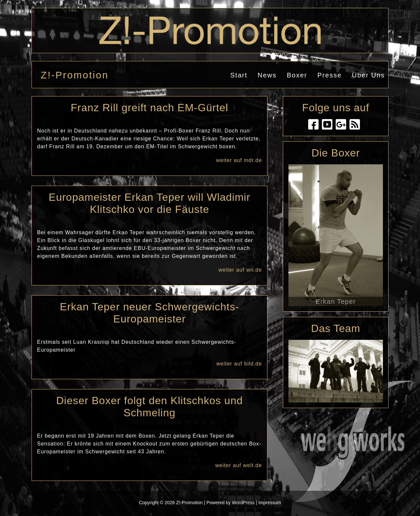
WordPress (243, 503)
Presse (329, 75)
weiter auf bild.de (239, 364)
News (267, 75)
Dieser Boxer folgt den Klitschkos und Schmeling (149, 407)
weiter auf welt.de (239, 465)
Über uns (368, 75)
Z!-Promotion (75, 75)
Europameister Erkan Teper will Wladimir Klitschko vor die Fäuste (149, 203)
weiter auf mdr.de (239, 160)
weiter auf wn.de (240, 270)
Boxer (297, 75)
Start (239, 75)
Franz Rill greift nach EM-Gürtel (150, 108)
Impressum (270, 503)
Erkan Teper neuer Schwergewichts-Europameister (149, 313)
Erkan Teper (336, 301)
